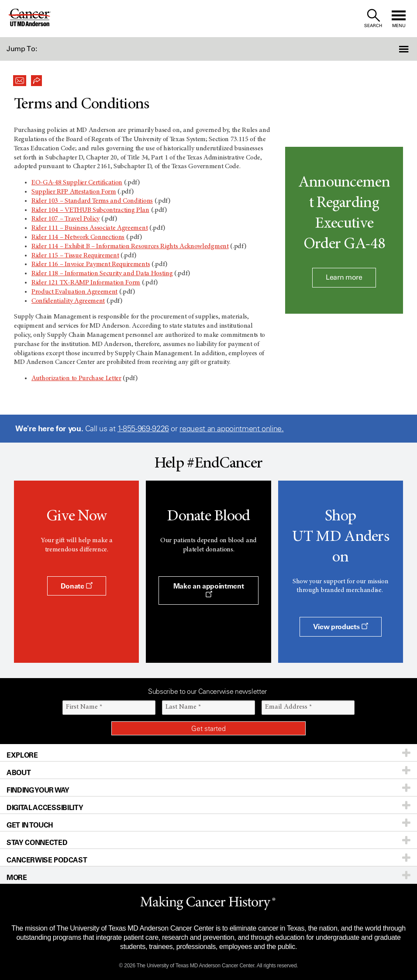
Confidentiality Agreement (68, 301)
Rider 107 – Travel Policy (65, 219)
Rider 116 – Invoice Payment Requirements (91, 264)
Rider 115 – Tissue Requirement (75, 256)
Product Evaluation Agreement (74, 292)
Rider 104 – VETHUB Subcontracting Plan (90, 210)
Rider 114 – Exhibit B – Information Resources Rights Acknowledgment (130, 246)
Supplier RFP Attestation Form (74, 192)
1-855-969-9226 (143, 429)
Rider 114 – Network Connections (78, 237)
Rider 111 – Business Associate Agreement (90, 228)
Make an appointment (209, 590)
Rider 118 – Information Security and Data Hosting (102, 274)
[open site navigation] (399, 19)
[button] (386, 49)
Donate (77, 586)
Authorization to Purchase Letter (76, 378)
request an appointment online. (231, 429)
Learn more (344, 277)
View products (341, 627)
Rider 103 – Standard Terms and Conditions (92, 201)
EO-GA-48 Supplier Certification (77, 183)
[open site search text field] (373, 19)
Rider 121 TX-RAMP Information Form (86, 283)
